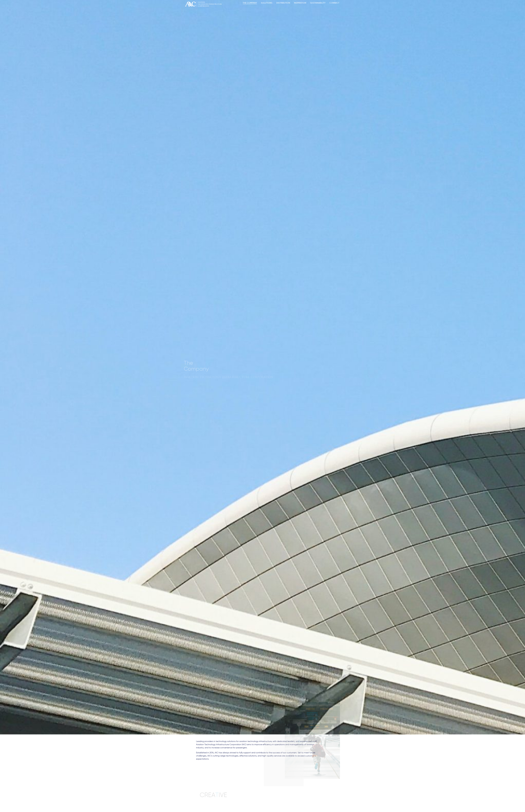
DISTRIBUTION (283, 3)
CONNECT (334, 3)
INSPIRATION (300, 3)
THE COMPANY (250, 3)
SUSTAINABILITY (318, 3)
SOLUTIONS (267, 3)
